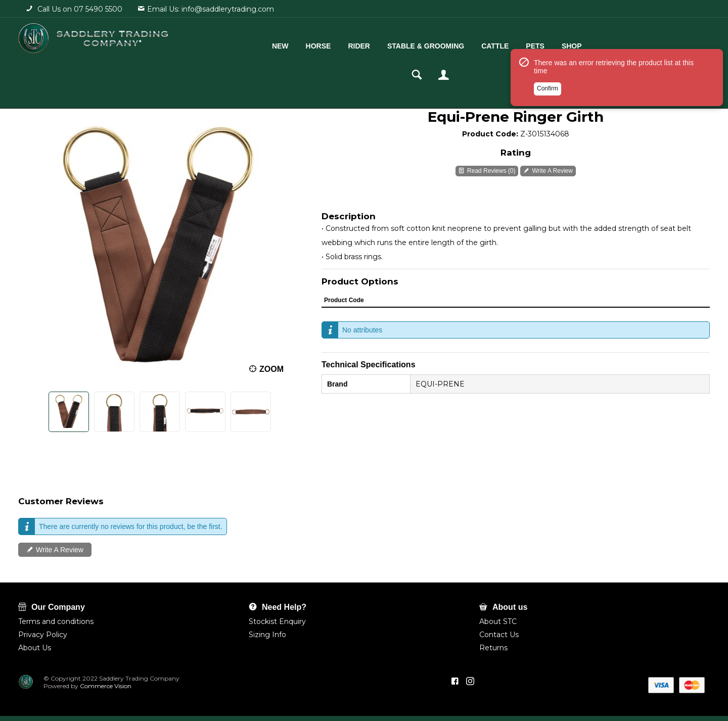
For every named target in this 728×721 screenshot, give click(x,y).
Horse (281, 44)
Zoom (271, 369)
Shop (534, 44)
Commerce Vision (105, 686)
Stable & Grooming (388, 44)
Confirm (548, 108)
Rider (322, 44)
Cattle (458, 44)
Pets (498, 44)
